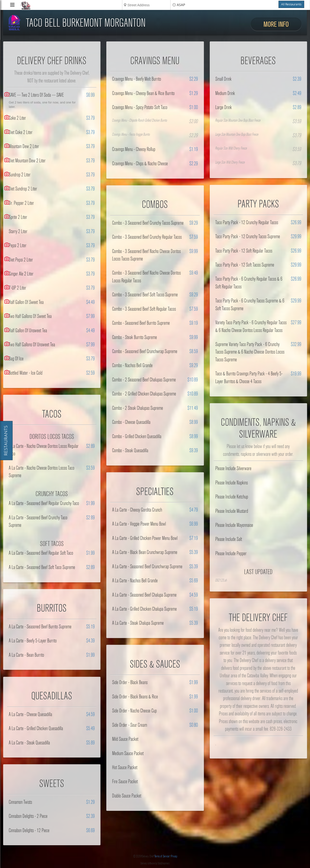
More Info (276, 24)
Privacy (174, 856)
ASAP (181, 5)
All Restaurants (291, 4)
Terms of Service (162, 856)
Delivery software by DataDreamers (155, 863)
